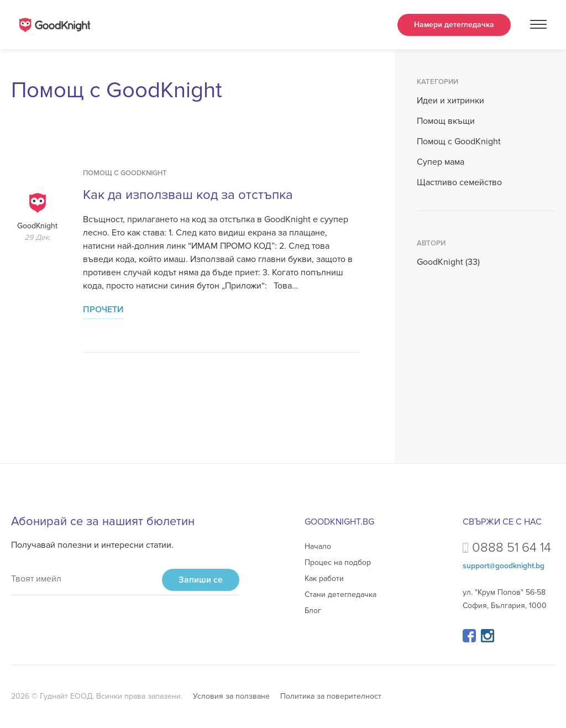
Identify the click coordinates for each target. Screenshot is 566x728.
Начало (318, 546)
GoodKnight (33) (448, 262)
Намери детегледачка (454, 25)
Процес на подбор (338, 562)
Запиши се (201, 580)
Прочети (103, 310)
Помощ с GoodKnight (125, 173)
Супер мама (441, 162)
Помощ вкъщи (446, 121)
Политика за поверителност (331, 696)
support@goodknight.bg (504, 566)
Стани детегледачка (340, 595)
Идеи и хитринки (450, 101)
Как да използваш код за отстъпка (188, 195)
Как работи (324, 578)
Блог (313, 611)
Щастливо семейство (459, 182)
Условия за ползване (231, 696)
